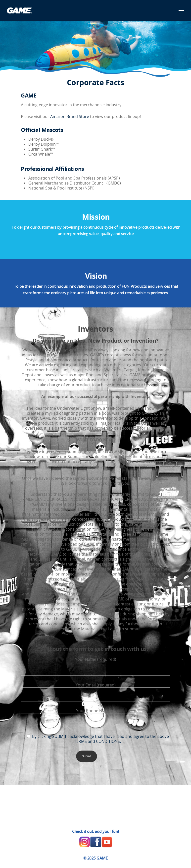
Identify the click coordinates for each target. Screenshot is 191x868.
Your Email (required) (95, 692)
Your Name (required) (95, 666)
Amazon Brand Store (70, 116)
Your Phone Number (95, 718)
